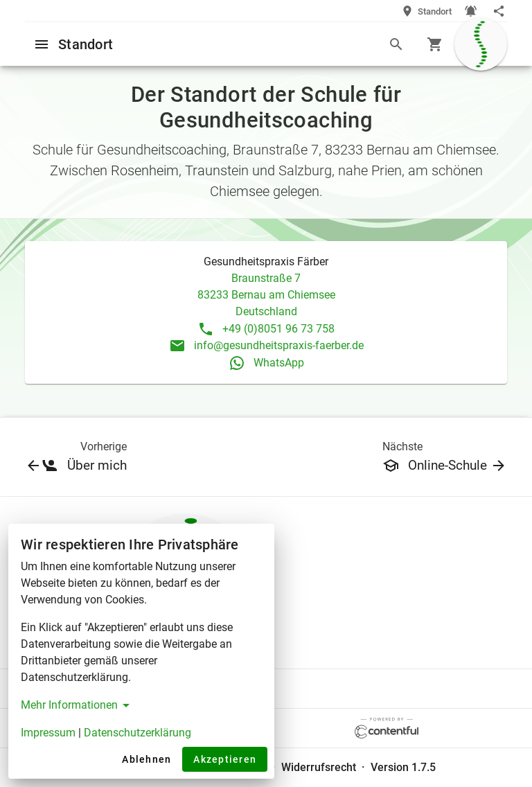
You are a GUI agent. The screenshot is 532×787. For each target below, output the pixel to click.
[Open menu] (42, 44)
